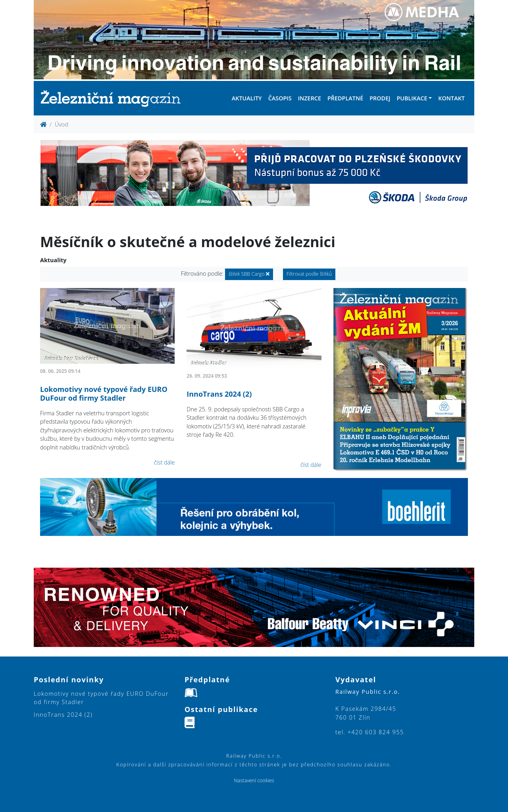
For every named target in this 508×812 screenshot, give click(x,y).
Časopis (280, 98)
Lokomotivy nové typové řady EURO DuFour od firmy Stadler (104, 394)
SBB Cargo (249, 274)
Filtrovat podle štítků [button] (309, 274)
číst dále (165, 462)
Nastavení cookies (254, 780)
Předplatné (345, 98)
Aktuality (247, 98)
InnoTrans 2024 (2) (219, 394)
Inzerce (310, 98)
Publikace (412, 98)
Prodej (380, 98)
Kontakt (451, 98)
